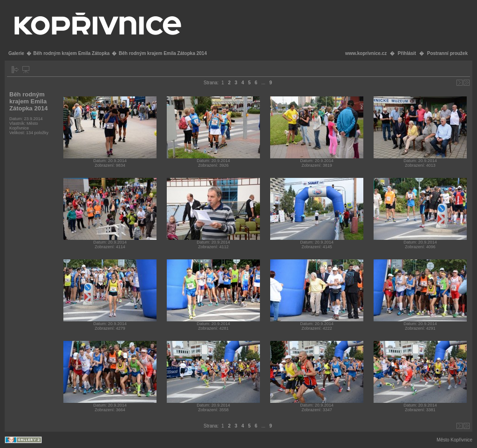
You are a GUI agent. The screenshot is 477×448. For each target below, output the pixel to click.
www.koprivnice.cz (366, 53)
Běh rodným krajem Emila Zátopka (71, 53)
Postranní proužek (447, 53)
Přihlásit (407, 53)
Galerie (16, 53)
